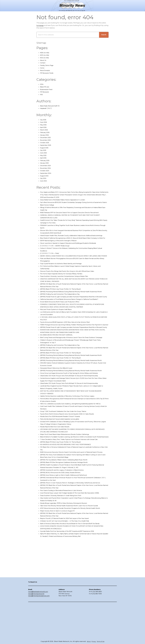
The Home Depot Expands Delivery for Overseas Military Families (66, 286)
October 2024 (46, 171)
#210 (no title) (45, 55)
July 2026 (44, 120)
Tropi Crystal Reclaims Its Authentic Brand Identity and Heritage (66, 276)
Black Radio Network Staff (50, 106)
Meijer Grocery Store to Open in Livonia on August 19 (61, 574)
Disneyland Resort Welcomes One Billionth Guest (60, 401)
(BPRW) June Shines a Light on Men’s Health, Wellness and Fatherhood (69, 529)
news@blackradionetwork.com (38, 626)
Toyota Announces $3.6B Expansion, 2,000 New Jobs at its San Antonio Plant (71, 342)
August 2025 (45, 148)
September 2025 (47, 145)
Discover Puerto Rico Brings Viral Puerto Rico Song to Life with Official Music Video (73, 284)
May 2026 (44, 125)
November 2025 (47, 140)
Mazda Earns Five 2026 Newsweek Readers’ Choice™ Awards (64, 462)
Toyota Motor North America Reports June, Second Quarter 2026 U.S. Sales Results (73, 460)
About (88, 641)
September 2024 (47, 173)
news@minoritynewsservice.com (39, 630)
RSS (42, 94)
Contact (43, 63)
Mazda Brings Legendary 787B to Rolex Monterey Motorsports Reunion (69, 562)
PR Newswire (45, 92)
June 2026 (44, 122)
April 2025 (44, 158)
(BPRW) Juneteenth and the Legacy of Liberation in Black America (67, 524)
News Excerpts (46, 70)
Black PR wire (46, 87)
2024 (42, 84)
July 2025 (44, 150)
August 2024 (45, 176)
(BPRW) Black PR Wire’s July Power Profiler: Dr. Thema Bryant (65, 302)
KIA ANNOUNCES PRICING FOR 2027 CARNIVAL (59, 360)
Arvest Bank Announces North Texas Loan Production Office (64, 322)
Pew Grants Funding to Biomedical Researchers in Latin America (66, 546)
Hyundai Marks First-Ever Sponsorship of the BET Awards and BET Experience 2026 (73, 597)
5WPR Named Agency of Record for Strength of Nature (62, 248)
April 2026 (44, 127)
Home (43, 68)
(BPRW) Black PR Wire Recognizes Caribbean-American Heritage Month (69, 516)
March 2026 (45, 130)
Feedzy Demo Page (48, 65)
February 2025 (46, 160)
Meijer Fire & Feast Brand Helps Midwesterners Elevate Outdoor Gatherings (70, 480)
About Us (44, 60)
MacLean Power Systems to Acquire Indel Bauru (59, 330)
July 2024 (44, 178)
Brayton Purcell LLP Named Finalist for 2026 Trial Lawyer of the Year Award (70, 582)
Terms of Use (101, 641)
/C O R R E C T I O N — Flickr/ (51, 264)
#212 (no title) (45, 58)
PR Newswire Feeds (48, 73)
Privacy (93, 641)
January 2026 (45, 135)
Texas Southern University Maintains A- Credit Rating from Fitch (65, 554)
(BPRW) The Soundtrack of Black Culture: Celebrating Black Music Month (69, 513)
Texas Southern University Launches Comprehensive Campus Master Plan (70, 289)
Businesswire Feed (48, 89)
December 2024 (47, 166)
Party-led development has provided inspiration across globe (65, 465)
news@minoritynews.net (36, 628)
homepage (41, 25)
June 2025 (44, 153)
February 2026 (46, 132)
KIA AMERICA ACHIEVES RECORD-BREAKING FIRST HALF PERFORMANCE (69, 495)
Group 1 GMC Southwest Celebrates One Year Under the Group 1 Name (68, 457)
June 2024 (44, 181)
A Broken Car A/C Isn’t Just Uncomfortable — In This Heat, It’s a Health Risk (70, 585)
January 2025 (45, 163)
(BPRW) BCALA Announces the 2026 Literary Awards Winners (65, 526)
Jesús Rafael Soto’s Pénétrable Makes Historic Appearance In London (68, 200)
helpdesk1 (44, 108)
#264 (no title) (46, 53)
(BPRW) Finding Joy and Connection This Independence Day (65, 309)
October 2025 (46, 143)
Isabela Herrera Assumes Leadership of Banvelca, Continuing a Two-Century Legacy (74, 439)
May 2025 (44, 155)
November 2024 (47, 168)
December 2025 (47, 137)
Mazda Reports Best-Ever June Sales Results (58, 472)
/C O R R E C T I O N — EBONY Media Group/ (57, 256)
